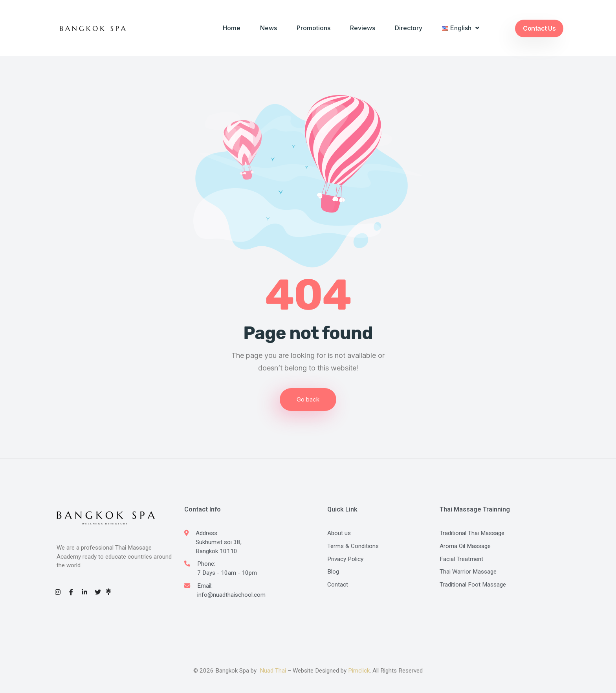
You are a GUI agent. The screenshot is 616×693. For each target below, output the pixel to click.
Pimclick (359, 671)
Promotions (313, 28)
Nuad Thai (273, 671)
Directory (409, 28)
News (269, 28)
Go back (308, 399)
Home (232, 28)
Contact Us (539, 28)
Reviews (363, 28)
